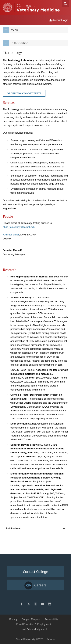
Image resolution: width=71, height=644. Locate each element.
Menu (10, 30)
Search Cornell (65, 4)
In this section (16, 43)
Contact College (35, 572)
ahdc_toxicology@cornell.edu (19, 227)
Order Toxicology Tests (24, 93)
